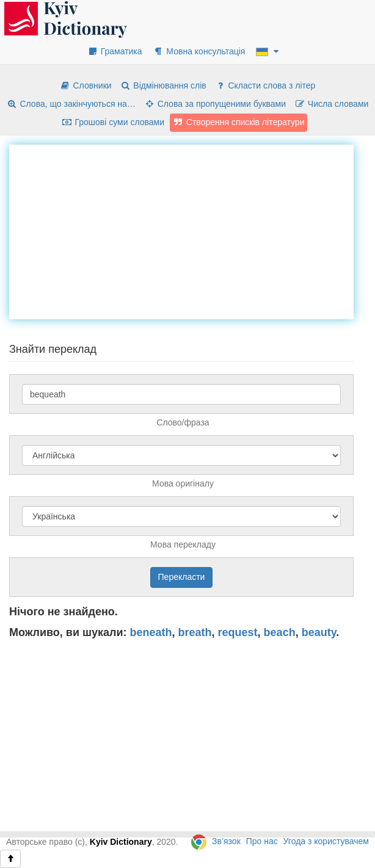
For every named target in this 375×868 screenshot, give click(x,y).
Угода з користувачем (326, 841)
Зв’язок (226, 841)
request (238, 632)
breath (195, 632)
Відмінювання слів (163, 85)
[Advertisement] (192, 230)
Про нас (262, 841)
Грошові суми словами (113, 122)
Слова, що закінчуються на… (71, 104)
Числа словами (332, 104)
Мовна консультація (199, 51)
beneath (151, 632)
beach (280, 632)
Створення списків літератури (239, 122)
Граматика (115, 51)
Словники (86, 85)
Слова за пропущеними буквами (215, 104)
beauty (319, 632)
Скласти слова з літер (265, 85)
